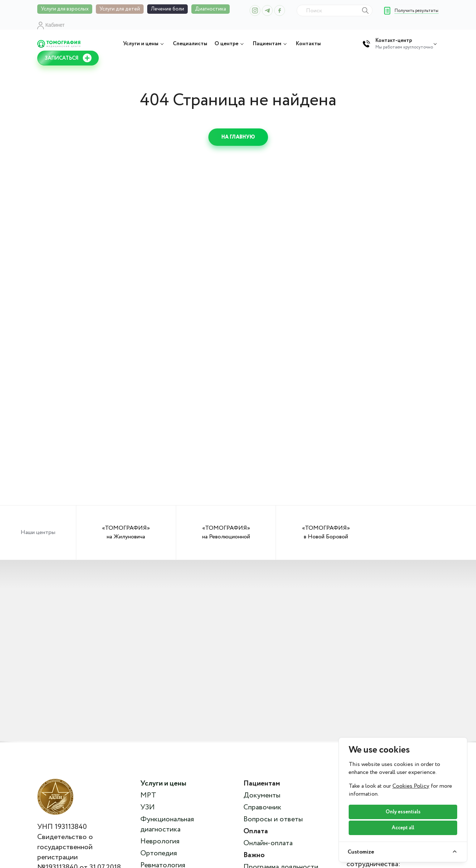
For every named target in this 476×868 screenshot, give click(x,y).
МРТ (148, 796)
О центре (230, 44)
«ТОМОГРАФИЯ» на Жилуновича (126, 532)
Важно (254, 855)
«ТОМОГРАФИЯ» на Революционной (226, 532)
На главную (238, 137)
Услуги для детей (120, 9)
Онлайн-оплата (268, 843)
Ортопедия (159, 854)
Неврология (160, 842)
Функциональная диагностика (167, 825)
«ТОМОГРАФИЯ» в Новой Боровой (326, 532)
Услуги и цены (144, 44)
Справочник (262, 808)
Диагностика (211, 9)
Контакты (308, 44)
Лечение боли (167, 9)
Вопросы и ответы (273, 820)
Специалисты (190, 44)
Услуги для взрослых (65, 9)
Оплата (256, 831)
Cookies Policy (411, 786)
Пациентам (271, 44)
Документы (262, 796)
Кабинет (51, 25)
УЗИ (148, 808)
